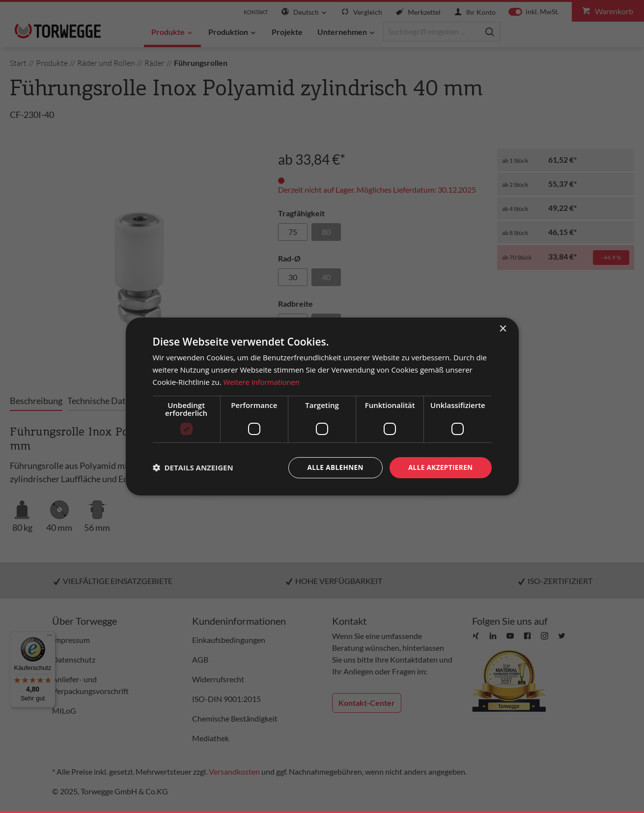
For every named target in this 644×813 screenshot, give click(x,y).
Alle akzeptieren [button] (439, 467)
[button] (193, 467)
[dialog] (322, 406)
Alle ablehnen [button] (332, 467)
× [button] (503, 329)
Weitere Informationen (263, 381)
